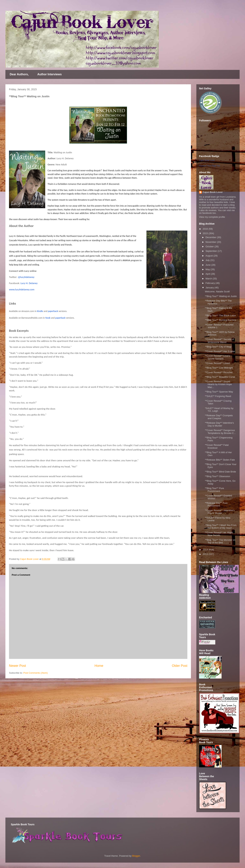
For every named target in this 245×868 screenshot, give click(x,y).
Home (99, 666)
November (211, 242)
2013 (206, 554)
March (209, 279)
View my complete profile (212, 217)
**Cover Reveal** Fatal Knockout (217, 446)
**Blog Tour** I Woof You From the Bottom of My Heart (221, 527)
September (212, 251)
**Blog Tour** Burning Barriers (220, 320)
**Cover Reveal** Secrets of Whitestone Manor (219, 341)
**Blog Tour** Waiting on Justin (221, 296)
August (210, 256)
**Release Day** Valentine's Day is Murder (219, 424)
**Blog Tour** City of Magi (218, 347)
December (211, 237)
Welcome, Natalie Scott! (217, 292)
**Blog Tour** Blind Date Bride (220, 472)
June (208, 265)
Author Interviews (49, 74)
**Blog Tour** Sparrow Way (219, 392)
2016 (206, 229)
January (210, 288)
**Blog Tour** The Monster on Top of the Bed (220, 541)
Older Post (180, 666)
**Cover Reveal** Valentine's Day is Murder (220, 512)
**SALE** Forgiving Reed (218, 396)
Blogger (136, 856)
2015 (206, 233)
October (210, 246)
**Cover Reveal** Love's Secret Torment (217, 357)
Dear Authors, (19, 74)
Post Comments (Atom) (36, 673)
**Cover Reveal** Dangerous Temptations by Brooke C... (220, 432)
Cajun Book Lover (207, 160)
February (211, 283)
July (208, 260)
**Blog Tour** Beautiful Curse (220, 377)
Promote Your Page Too (210, 166)
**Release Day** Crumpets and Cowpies (219, 417)
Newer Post (17, 666)
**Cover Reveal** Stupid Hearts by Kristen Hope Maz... (218, 384)
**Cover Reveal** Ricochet (219, 372)
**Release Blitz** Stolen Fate (220, 460)
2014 (206, 550)
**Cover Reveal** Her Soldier (220, 351)
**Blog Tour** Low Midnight (219, 368)
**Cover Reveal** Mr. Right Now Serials (219, 534)
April (208, 274)
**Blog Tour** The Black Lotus (220, 315)
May (208, 269)
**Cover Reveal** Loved (217, 363)
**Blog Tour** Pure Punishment (214, 490)
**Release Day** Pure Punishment (216, 504)
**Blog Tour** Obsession (217, 476)
